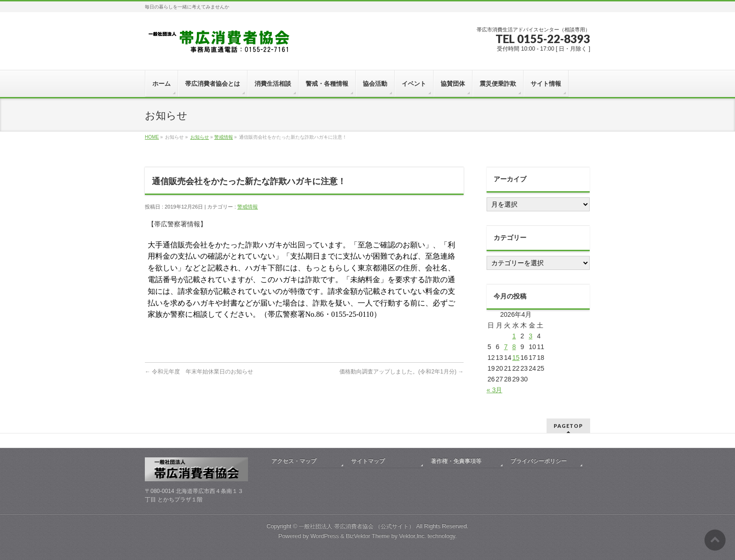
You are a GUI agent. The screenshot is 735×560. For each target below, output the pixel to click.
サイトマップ (368, 461)
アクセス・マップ (294, 461)
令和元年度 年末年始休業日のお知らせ (199, 372)
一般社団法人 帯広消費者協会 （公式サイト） (356, 526)
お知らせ (200, 137)
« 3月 (494, 390)
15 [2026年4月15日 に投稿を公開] (516, 358)
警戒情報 (224, 137)
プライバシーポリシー (539, 461)
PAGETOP (568, 426)
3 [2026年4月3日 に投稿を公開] (531, 336)
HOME (152, 137)
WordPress (325, 536)
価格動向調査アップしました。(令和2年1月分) (401, 372)
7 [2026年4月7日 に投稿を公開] (506, 347)
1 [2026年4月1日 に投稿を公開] (514, 336)
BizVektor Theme (368, 536)
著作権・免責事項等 (456, 461)
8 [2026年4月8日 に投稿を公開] (514, 347)
